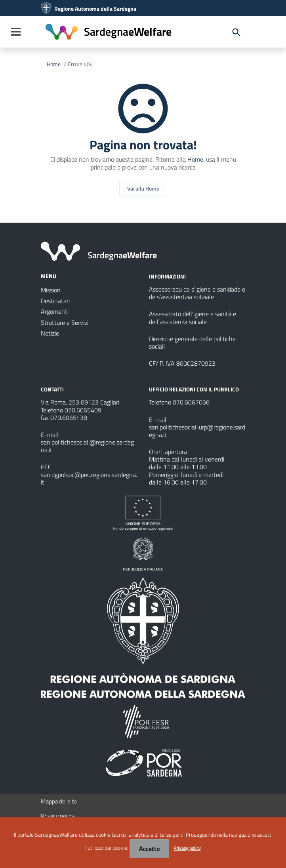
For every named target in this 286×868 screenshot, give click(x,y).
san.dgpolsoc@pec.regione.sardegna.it (89, 478)
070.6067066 (191, 402)
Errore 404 (80, 64)
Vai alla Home (143, 188)
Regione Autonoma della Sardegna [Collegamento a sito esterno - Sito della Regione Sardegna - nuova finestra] (95, 9)
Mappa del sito (59, 801)
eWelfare (128, 31)
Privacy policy (57, 816)
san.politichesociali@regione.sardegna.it (87, 446)
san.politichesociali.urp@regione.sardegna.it (197, 431)
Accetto (149, 849)
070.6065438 (69, 418)
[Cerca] (219, 58)
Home (54, 64)
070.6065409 (83, 410)
